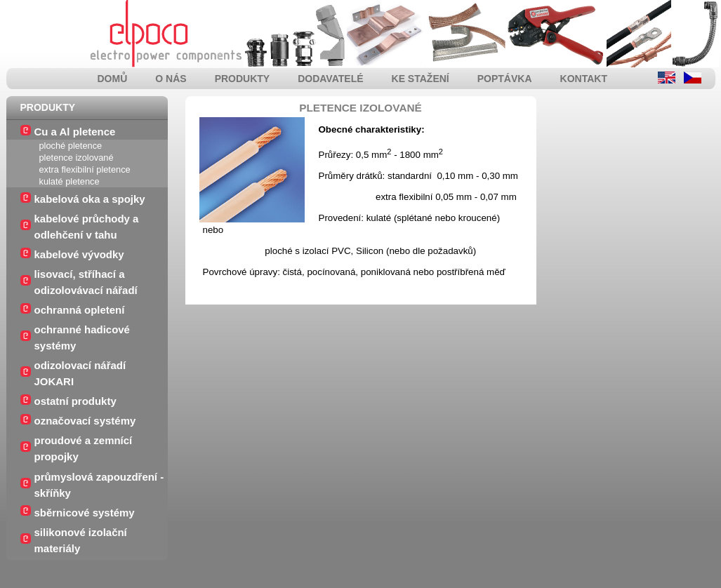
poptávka (505, 79)
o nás (171, 79)
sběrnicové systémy (85, 513)
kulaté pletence (70, 181)
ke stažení (421, 79)
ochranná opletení (80, 310)
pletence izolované (77, 158)
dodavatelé (330, 79)
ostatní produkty (75, 401)
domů (113, 79)
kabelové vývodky (79, 254)
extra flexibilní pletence (85, 169)
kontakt (584, 79)
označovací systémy (85, 421)
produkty (243, 79)
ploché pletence (71, 146)
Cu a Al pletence (75, 132)
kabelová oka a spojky (90, 199)
